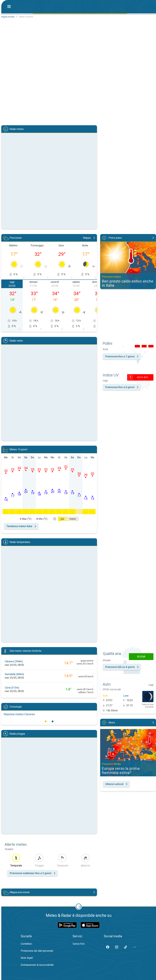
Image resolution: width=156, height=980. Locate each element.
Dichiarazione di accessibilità (37, 965)
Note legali (27, 958)
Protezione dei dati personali (37, 951)
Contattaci (26, 944)
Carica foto (79, 944)
